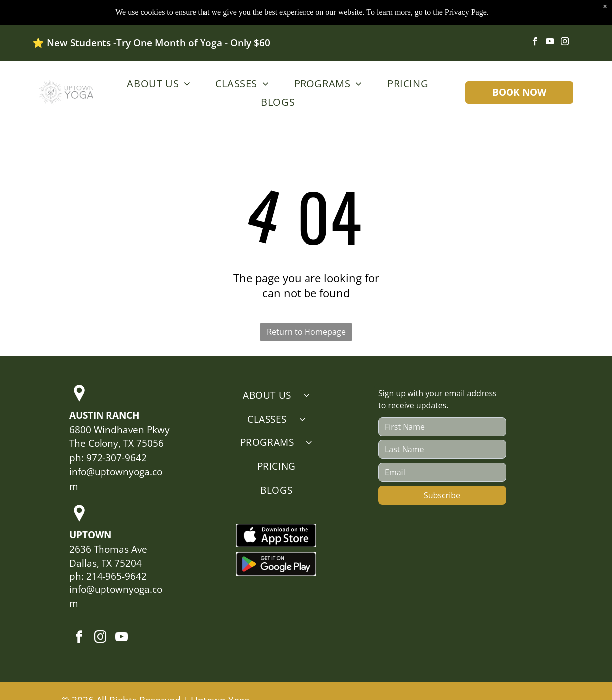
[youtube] (550, 43)
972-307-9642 (116, 458)
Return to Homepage (306, 332)
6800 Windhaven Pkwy (119, 430)
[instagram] (565, 43)
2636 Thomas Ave (108, 549)
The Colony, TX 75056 (116, 443)
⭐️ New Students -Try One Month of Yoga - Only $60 (151, 43)
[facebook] (535, 43)
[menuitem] (156, 83)
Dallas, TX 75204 (105, 563)
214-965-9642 (116, 576)
